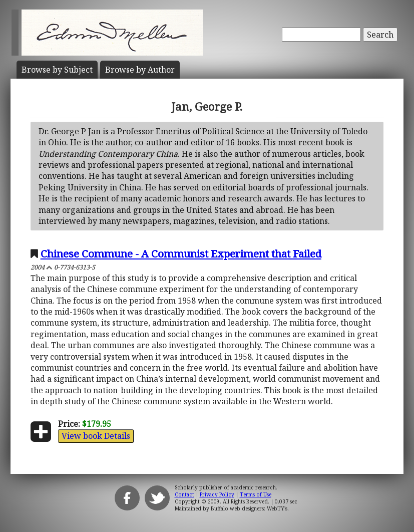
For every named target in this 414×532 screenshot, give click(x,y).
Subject (57, 70)
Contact (184, 494)
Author (140, 70)
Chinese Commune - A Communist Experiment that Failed (181, 253)
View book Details (96, 436)
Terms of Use (256, 494)
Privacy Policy (217, 494)
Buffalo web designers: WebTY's (249, 508)
